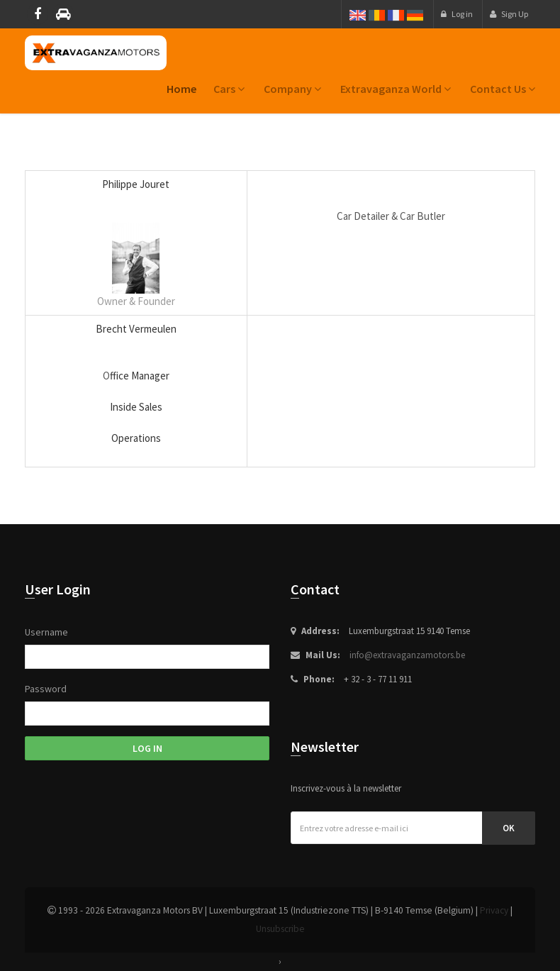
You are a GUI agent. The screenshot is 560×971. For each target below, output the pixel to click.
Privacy (494, 910)
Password (46, 689)
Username (46, 632)
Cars (229, 89)
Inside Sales (136, 407)
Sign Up (509, 14)
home (181, 89)
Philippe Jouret (136, 184)
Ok (509, 828)
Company (292, 89)
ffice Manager (140, 376)
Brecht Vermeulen (136, 329)
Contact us (503, 89)
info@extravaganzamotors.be (407, 655)
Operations (136, 438)
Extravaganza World (396, 89)
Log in (457, 14)
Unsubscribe (280, 929)
